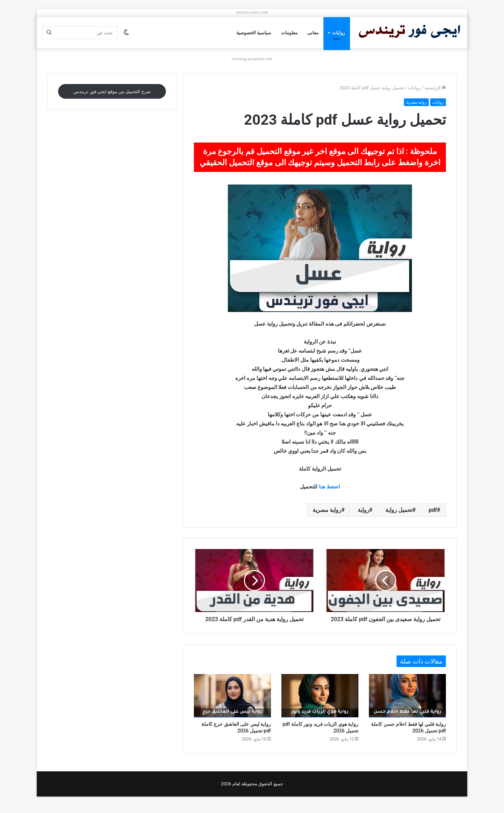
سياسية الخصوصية (254, 33)
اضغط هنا (329, 487)
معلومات (289, 33)
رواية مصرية (416, 102)
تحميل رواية (399, 510)
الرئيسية (435, 88)
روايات (338, 33)
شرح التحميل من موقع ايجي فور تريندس (112, 92)
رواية (363, 510)
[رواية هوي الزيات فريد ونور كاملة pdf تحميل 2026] (320, 703)
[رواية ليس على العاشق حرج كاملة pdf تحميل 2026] (232, 703)
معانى (313, 33)
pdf (433, 510)
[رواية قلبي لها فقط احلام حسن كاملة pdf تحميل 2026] (407, 703)
